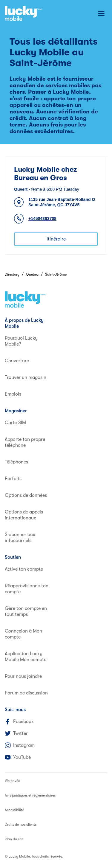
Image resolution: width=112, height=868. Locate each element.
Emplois (13, 394)
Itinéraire (56, 239)
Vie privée (12, 781)
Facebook (19, 722)
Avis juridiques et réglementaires (30, 795)
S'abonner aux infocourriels (20, 538)
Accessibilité (14, 810)
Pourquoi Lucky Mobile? (21, 341)
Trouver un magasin (26, 377)
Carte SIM (15, 423)
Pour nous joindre (23, 676)
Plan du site (14, 839)
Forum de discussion (26, 693)
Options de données (26, 495)
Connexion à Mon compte (23, 634)
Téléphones (16, 462)
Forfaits (13, 479)
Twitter (16, 733)
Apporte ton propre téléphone (25, 442)
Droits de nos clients (21, 825)
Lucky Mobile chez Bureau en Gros (46, 174)
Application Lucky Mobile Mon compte (26, 657)
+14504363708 (42, 218)
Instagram (20, 745)
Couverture (17, 361)
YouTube (18, 757)
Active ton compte (24, 569)
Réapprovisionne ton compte (27, 589)
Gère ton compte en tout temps (26, 611)
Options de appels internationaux (24, 515)
